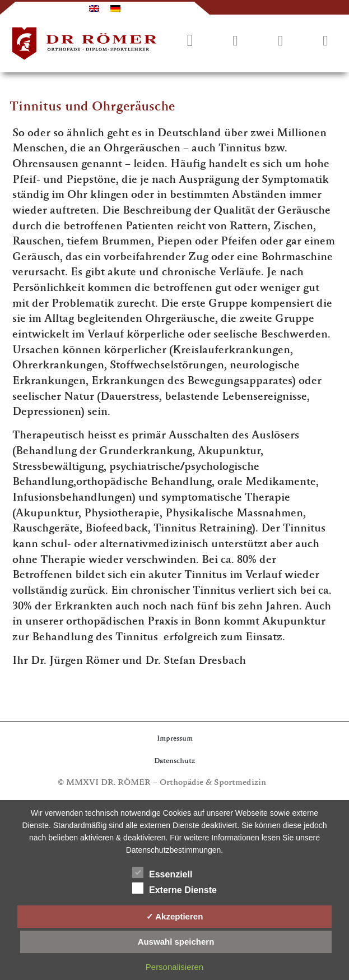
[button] (325, 41)
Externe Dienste (175, 888)
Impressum (175, 739)
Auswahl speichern (176, 942)
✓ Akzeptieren (175, 916)
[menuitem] (94, 8)
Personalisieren (175, 967)
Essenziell (162, 872)
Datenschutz (175, 762)
